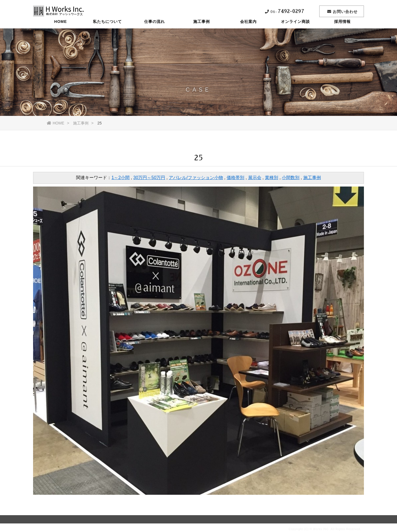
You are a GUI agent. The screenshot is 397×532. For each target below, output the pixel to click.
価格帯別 (235, 178)
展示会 (255, 178)
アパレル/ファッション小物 (196, 178)
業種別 (272, 178)
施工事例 (202, 32)
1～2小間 (120, 178)
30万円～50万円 (149, 178)
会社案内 (248, 32)
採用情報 (342, 32)
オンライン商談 (295, 32)
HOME (61, 32)
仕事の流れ (155, 32)
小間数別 (291, 178)
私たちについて (107, 32)
